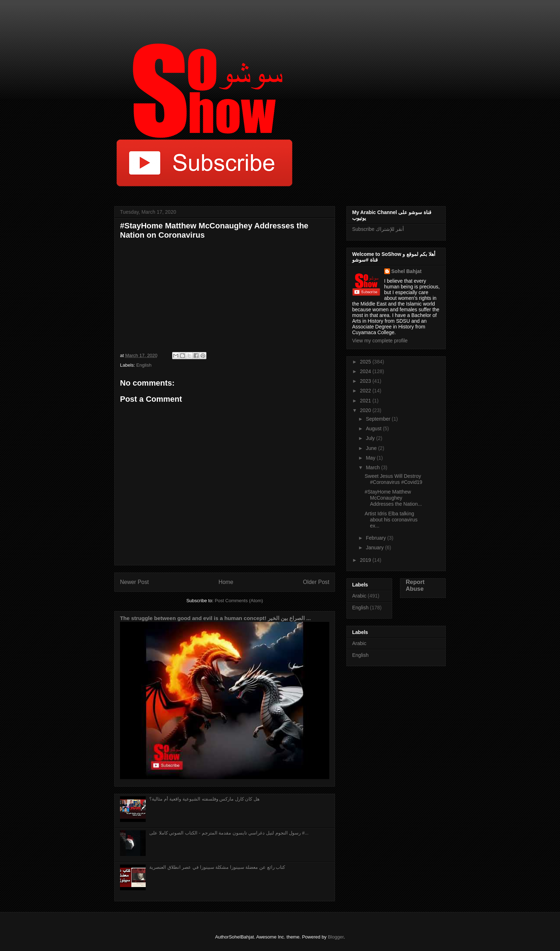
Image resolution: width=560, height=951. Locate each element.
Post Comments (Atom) (239, 601)
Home (226, 582)
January (375, 548)
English (144, 365)
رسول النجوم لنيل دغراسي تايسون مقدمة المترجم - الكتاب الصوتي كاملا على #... (229, 833)
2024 (366, 371)
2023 (366, 381)
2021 (366, 401)
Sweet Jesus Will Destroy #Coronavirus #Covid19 (393, 479)
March (373, 467)
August (374, 429)
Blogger (336, 937)
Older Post (316, 582)
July (371, 438)
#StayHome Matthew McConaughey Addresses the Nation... (393, 498)
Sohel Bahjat (407, 271)
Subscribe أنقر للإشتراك (378, 229)
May (371, 458)
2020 (366, 410)
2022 (366, 391)
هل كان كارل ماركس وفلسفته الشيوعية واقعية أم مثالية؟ (204, 799)
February (376, 538)
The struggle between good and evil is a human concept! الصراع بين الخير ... (215, 618)
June (372, 448)
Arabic (359, 596)
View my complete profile (380, 341)
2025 (366, 362)
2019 (366, 560)
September (379, 419)
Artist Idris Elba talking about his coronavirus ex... (391, 520)
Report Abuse (415, 585)
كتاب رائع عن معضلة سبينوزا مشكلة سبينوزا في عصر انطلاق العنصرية (217, 867)
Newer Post (134, 582)
